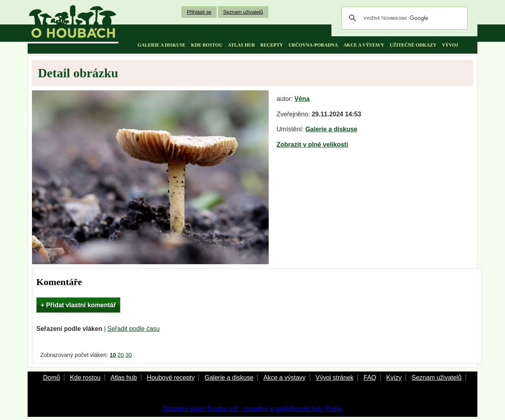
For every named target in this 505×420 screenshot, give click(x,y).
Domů (51, 378)
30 (129, 355)
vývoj (450, 45)
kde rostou (207, 45)
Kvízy (394, 378)
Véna (302, 99)
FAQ (370, 378)
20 (121, 355)
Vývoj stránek (335, 378)
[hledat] (403, 18)
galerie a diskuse (162, 45)
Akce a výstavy (285, 378)
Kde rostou (85, 378)
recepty (272, 45)
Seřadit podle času (134, 329)
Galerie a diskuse (331, 129)
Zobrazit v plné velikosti (312, 145)
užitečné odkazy (413, 45)
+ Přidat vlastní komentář (78, 305)
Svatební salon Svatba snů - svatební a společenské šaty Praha (253, 409)
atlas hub (241, 45)
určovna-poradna (313, 45)
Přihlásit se (199, 12)
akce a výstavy (364, 45)
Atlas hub (124, 378)
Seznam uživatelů (243, 12)
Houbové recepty (171, 378)
